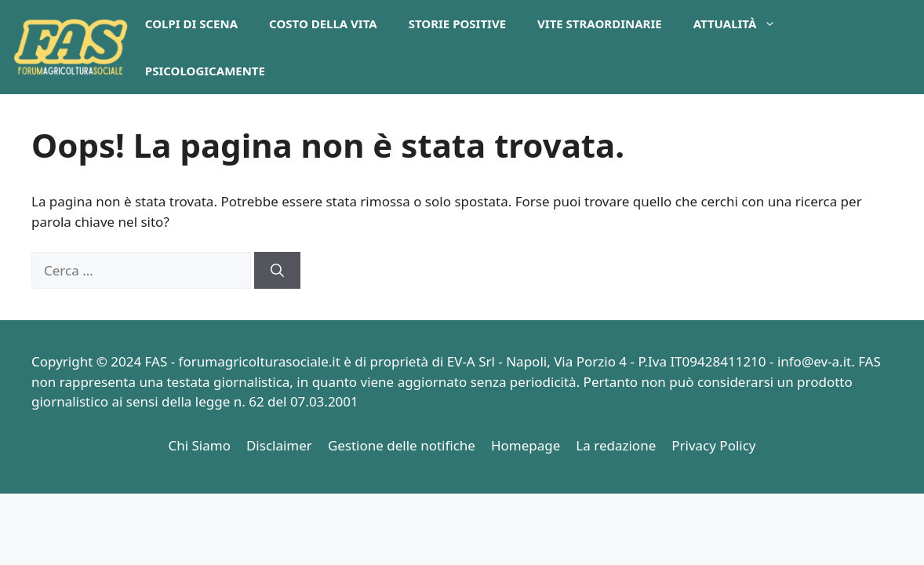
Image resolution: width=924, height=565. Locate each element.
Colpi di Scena (191, 24)
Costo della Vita (323, 24)
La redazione (616, 445)
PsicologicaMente (205, 71)
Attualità (743, 24)
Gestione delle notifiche (402, 445)
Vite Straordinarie (600, 24)
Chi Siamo (199, 445)
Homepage (526, 445)
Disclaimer (279, 445)
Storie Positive (457, 24)
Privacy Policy (713, 445)
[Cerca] (277, 271)
